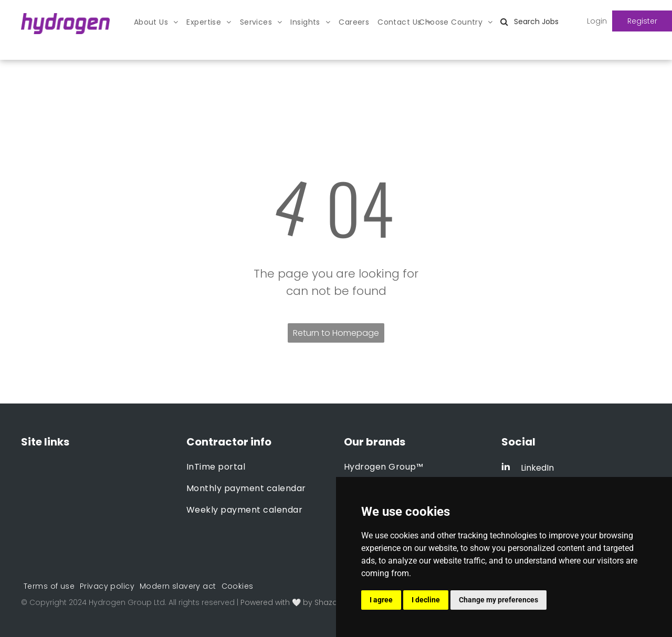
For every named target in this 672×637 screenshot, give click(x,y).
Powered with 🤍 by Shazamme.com (309, 602)
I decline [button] (426, 600)
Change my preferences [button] (498, 600)
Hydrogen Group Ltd (127, 602)
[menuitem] (156, 22)
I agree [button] (381, 600)
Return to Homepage (336, 333)
